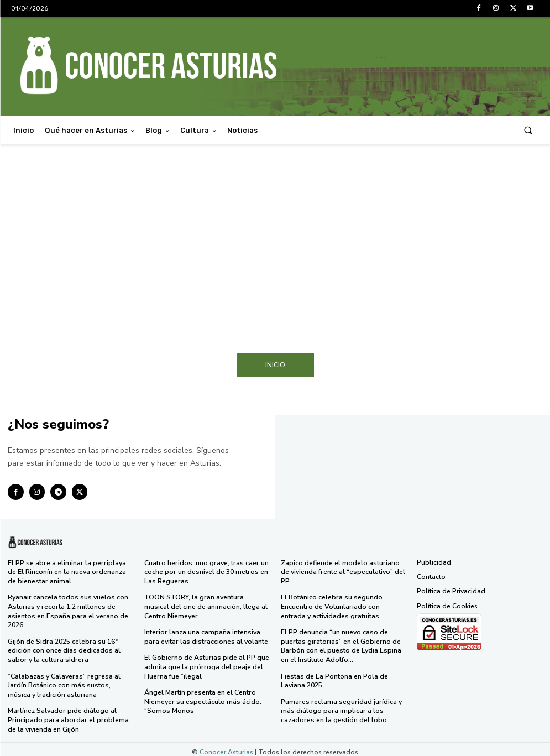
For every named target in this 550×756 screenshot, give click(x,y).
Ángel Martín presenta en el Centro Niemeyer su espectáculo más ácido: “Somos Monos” (202, 697)
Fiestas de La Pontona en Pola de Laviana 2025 (333, 677)
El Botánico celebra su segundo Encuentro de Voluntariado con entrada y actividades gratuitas (342, 605)
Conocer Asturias (226, 746)
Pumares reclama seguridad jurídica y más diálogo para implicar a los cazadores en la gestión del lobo (340, 706)
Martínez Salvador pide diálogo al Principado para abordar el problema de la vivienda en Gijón (67, 714)
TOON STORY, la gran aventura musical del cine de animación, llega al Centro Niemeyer (206, 605)
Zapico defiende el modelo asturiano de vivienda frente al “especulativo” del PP (342, 572)
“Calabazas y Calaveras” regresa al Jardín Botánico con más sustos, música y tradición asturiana (70, 681)
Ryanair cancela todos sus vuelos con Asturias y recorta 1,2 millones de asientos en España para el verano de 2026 (67, 609)
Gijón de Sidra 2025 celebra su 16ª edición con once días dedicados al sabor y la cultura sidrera (64, 647)
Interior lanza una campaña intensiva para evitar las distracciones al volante (205, 634)
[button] (528, 130)
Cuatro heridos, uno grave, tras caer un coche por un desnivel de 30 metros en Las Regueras (205, 572)
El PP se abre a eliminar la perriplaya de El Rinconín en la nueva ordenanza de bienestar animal (67, 572)
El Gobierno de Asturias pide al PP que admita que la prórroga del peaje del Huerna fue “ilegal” (206, 663)
